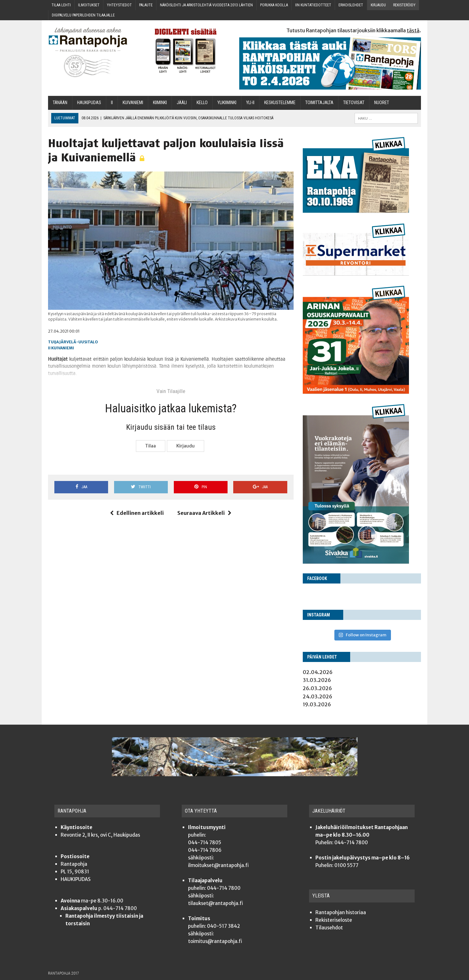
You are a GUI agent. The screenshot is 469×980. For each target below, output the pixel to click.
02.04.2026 (318, 672)
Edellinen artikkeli (137, 513)
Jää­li (182, 103)
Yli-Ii (250, 103)
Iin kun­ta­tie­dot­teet (313, 5)
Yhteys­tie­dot (119, 5)
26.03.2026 (317, 688)
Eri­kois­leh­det (351, 5)
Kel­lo (202, 103)
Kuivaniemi (63, 348)
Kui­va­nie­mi (133, 103)
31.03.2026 (317, 680)
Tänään (60, 103)
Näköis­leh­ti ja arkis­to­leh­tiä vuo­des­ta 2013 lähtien (206, 5)
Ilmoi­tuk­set (89, 5)
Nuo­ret (382, 103)
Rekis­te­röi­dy (404, 5)
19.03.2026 (317, 704)
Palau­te (146, 5)
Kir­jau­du (378, 5)
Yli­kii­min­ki (227, 103)
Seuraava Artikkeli (204, 513)
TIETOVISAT (354, 103)
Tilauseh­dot (329, 928)
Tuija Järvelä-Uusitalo (73, 342)
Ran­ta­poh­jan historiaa (341, 912)
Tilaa (150, 446)
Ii (112, 103)
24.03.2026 (317, 696)
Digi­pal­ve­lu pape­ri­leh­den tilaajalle (83, 15)
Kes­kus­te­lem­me (280, 103)
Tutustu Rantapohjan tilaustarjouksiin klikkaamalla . (354, 30)
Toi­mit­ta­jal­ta (319, 103)
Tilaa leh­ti (61, 5)
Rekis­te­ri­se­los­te (334, 920)
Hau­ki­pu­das (89, 103)
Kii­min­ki (160, 103)
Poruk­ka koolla (274, 5)
